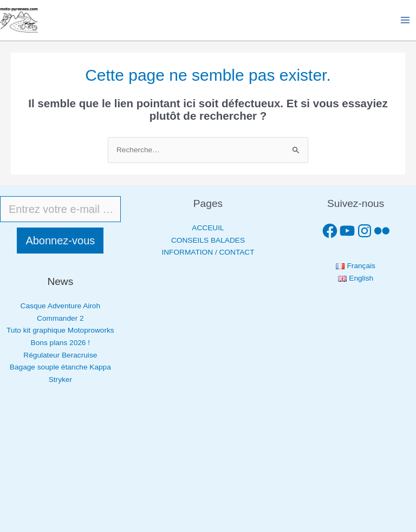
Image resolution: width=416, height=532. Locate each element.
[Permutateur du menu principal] (405, 20)
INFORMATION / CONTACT (208, 252)
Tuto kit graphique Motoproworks (60, 330)
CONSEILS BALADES (208, 240)
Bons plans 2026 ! (60, 343)
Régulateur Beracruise (60, 355)
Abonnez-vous (60, 241)
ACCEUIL (208, 228)
